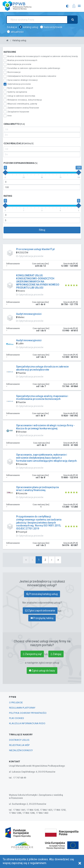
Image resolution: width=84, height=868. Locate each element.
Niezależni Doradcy (21, 750)
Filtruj (42, 230)
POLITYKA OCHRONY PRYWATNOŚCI (28, 713)
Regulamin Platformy (22, 708)
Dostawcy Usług (19, 740)
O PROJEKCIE (16, 703)
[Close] (80, 863)
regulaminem (38, 863)
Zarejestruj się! (32, 654)
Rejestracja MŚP (19, 745)
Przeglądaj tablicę (42, 618)
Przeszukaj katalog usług (42, 594)
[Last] (58, 560)
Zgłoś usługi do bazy (42, 671)
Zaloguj (56, 654)
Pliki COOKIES (17, 718)
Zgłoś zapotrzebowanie (40, 611)
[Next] (52, 560)
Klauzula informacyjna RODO (27, 723)
